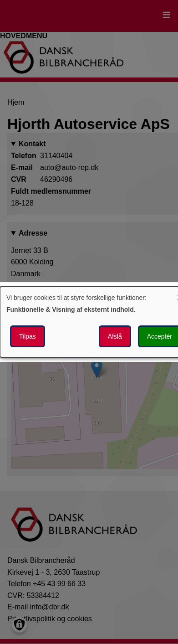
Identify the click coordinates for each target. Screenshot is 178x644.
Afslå (115, 336)
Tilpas (28, 336)
